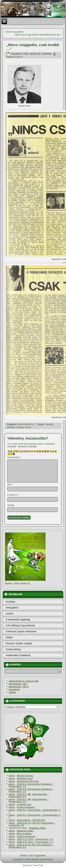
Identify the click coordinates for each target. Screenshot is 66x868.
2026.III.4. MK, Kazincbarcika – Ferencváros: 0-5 (29, 795)
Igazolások (14, 689)
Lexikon (10, 614)
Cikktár (9, 637)
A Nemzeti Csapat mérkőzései (21, 631)
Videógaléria (12, 608)
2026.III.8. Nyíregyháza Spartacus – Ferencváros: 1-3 (31, 785)
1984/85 (49, 424)
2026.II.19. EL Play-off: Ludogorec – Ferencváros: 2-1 (31, 846)
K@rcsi (19, 57)
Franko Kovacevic (26, 807)
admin (12, 776)
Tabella (12, 692)
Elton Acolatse (24, 834)
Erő (31, 855)
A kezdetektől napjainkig (18, 620)
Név (10, 485)
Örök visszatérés (15, 32)
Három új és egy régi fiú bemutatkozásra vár (37, 35)
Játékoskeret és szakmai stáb (24, 681)
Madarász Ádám (38, 828)
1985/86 (11, 427)
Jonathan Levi (24, 804)
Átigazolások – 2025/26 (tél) (31, 820)
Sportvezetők (24, 424)
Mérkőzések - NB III (19, 687)
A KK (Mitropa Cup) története (20, 625)
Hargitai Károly (24, 427)
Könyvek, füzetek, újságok (19, 643)
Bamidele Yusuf (25, 778)
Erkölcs (24, 855)
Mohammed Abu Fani (28, 781)
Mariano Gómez (25, 776)
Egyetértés (40, 855)
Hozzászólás (14, 457)
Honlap (11, 505)
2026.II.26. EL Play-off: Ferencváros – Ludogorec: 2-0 (32, 824)
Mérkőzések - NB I (18, 684)
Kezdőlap (10, 602)
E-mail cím (13, 495)
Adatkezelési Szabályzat (18, 655)
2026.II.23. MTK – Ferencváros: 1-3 (35, 839)
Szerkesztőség (13, 649)
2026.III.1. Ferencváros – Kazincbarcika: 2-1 (35, 811)
